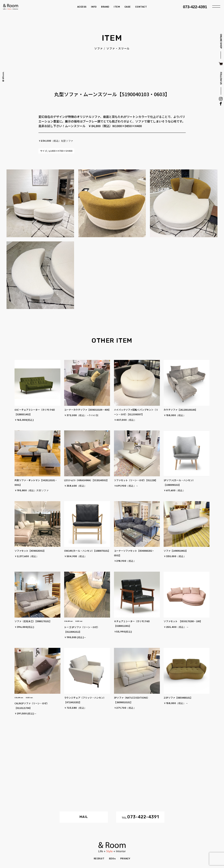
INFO (94, 7)
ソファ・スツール (118, 48)
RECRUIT (99, 859)
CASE (128, 7)
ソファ (99, 48)
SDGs (112, 859)
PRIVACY (125, 859)
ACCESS (82, 7)
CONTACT (141, 7)
